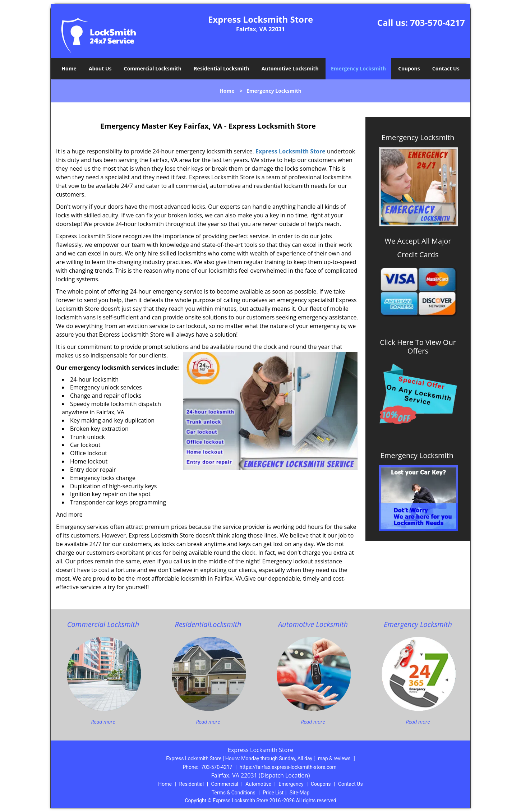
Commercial (225, 784)
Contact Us (446, 68)
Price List (273, 793)
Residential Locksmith (222, 68)
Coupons (409, 68)
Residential (191, 784)
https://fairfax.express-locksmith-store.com (288, 767)
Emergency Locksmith (358, 68)
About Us (100, 68)
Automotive (258, 784)
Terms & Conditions (234, 793)
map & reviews (335, 758)
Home (69, 68)
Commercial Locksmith (153, 68)
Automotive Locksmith (290, 68)
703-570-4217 (437, 22)
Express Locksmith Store (291, 151)
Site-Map (299, 793)
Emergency (291, 784)
